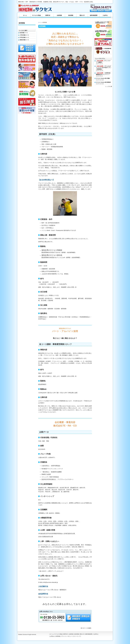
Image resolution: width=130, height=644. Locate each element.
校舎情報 (71, 15)
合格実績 (59, 15)
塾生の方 (82, 15)
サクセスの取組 (36, 15)
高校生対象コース (24, 40)
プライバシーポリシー (67, 636)
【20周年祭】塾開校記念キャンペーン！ (104, 74)
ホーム (40, 22)
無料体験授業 (94, 15)
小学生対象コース (24, 35)
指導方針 (48, 15)
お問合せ (52, 636)
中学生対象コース (24, 37)
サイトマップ (77, 636)
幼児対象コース (24, 33)
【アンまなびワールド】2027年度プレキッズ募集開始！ (104, 68)
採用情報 (22, 23)
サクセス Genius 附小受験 (103, 78)
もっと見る (108, 86)
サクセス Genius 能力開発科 (103, 82)
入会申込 (105, 15)
